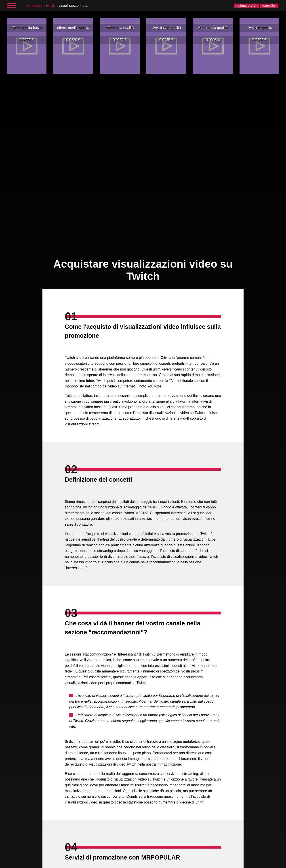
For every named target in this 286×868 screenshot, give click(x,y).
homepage (34, 5)
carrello (269, 5)
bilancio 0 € (247, 5)
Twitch (51, 5)
